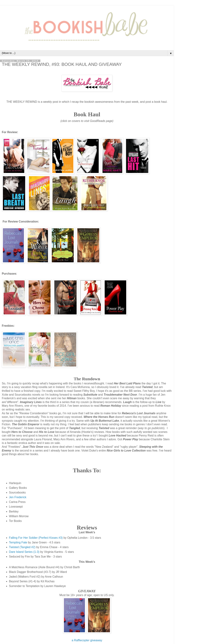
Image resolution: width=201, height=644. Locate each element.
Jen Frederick (18, 497)
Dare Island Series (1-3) (24, 552)
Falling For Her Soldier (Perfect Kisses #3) (36, 538)
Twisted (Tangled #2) (22, 547)
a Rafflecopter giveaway (87, 640)
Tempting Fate (18, 542)
